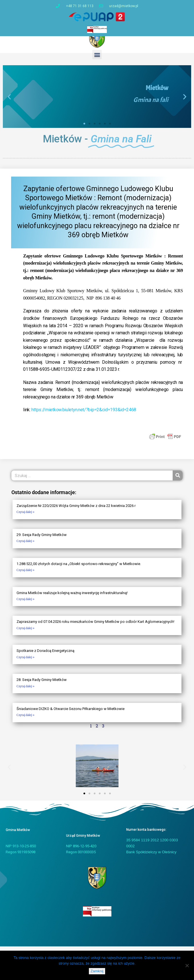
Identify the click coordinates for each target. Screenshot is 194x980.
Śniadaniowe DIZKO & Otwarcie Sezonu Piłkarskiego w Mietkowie (71, 714)
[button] (97, 59)
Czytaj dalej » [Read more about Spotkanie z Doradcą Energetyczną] (25, 662)
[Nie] (187, 965)
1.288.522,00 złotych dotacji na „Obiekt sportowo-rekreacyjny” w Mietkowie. (79, 569)
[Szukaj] (178, 481)
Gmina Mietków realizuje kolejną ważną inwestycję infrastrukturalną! (72, 598)
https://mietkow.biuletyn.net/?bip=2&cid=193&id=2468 (84, 415)
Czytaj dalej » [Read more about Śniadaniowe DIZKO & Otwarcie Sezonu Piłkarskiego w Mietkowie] (25, 720)
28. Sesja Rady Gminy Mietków (42, 685)
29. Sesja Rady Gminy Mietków (42, 540)
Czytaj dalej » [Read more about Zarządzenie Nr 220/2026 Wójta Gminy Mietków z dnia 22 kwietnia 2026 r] (25, 517)
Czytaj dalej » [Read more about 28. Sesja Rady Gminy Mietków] (25, 691)
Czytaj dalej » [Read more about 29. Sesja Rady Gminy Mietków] (25, 546)
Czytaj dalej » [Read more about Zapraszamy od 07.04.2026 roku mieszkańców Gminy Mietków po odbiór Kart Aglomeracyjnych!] (25, 633)
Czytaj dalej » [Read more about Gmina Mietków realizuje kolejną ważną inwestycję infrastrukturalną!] (25, 604)
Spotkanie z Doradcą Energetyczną (45, 656)
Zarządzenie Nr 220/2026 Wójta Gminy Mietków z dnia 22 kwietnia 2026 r (76, 511)
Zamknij (97, 971)
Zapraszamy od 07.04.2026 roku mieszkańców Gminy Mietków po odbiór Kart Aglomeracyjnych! (95, 627)
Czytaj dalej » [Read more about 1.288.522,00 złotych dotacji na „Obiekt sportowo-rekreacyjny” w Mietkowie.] (25, 575)
